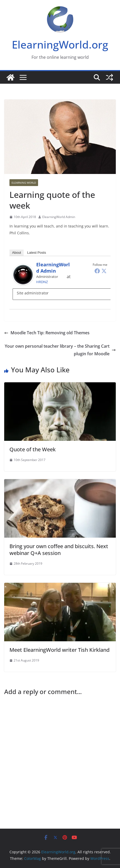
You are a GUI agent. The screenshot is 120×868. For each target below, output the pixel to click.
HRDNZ (42, 282)
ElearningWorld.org (60, 44)
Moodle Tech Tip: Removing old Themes (47, 333)
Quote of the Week (33, 449)
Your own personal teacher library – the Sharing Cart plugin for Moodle (60, 350)
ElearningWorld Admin (59, 217)
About (17, 253)
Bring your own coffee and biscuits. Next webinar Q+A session (59, 550)
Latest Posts (37, 253)
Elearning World (24, 183)
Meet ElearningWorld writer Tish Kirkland (59, 650)
